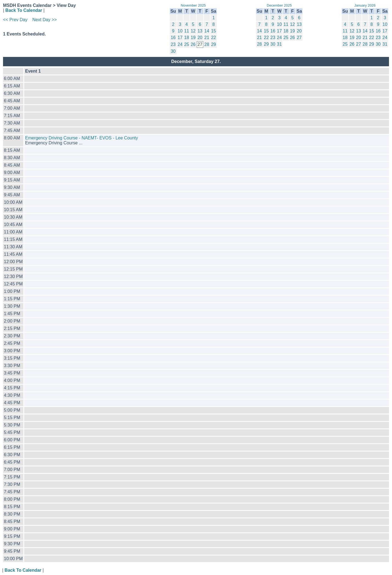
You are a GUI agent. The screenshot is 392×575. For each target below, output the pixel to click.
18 (187, 38)
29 (213, 44)
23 (173, 44)
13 (200, 31)
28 (207, 44)
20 (200, 38)
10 (180, 31)
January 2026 (365, 5)
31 (279, 44)
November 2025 (193, 5)
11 (187, 31)
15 (213, 31)
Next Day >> (45, 20)
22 (213, 38)
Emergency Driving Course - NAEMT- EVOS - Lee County (81, 138)
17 (180, 38)
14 (207, 31)
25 (187, 44)
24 (180, 44)
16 (173, 38)
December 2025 (279, 5)
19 (193, 38)
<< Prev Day (15, 20)
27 (299, 38)
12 (193, 31)
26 (193, 44)
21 (207, 38)
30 (173, 51)
